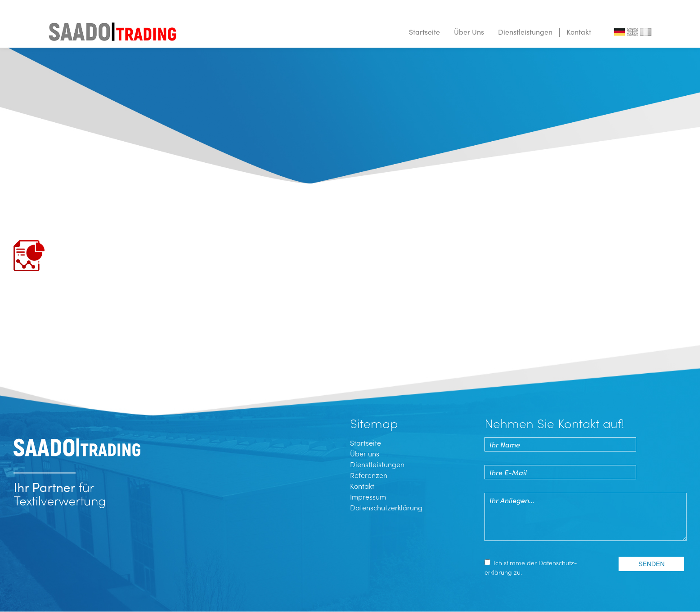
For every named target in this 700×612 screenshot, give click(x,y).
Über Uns (469, 31)
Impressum (368, 496)
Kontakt (579, 31)
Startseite (424, 31)
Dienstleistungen (525, 31)
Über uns (365, 453)
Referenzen (369, 475)
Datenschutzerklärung (386, 507)
